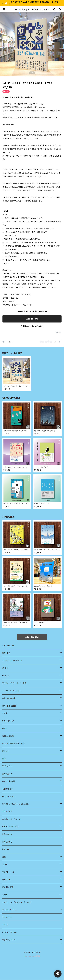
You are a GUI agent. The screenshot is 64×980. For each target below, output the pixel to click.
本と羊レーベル (8, 872)
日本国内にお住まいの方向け (32, 326)
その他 (5, 895)
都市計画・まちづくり (10, 827)
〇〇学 (5, 864)
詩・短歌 (5, 668)
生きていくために (9, 796)
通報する (58, 332)
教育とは (6, 849)
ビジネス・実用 (8, 887)
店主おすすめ (7, 812)
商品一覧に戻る (32, 637)
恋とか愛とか (7, 774)
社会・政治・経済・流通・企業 (13, 744)
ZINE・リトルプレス (9, 910)
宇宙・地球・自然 (8, 781)
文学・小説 (6, 653)
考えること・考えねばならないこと (15, 804)
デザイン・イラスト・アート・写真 (14, 683)
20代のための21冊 (9, 932)
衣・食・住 (6, 676)
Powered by (32, 956)
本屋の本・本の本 (9, 698)
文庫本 (5, 713)
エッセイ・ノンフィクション (12, 660)
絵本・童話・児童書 (9, 706)
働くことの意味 (8, 736)
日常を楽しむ (7, 842)
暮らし (4, 728)
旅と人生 (6, 751)
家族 (4, 759)
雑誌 (4, 857)
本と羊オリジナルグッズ (11, 819)
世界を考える (7, 834)
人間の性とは (7, 789)
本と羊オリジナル (9, 940)
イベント (5, 925)
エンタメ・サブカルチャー (12, 691)
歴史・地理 (6, 879)
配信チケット (7, 917)
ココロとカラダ (8, 721)
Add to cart (32, 319)
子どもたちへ (7, 766)
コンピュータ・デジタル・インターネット (17, 902)
